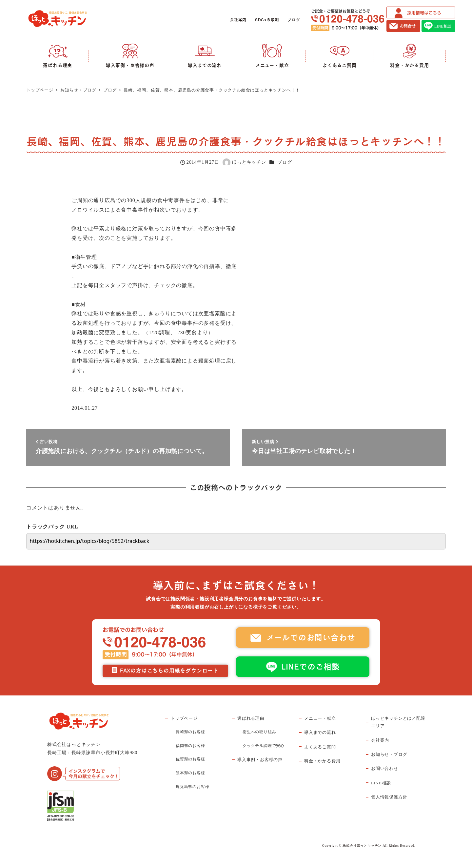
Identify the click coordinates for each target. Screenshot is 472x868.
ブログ (294, 20)
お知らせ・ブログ (389, 754)
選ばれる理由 (251, 718)
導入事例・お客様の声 (260, 760)
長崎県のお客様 (190, 732)
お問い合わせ (385, 768)
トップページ (184, 718)
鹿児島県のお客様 (192, 787)
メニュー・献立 (320, 718)
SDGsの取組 (267, 20)
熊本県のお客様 (190, 773)
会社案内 (238, 20)
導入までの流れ (320, 732)
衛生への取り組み (259, 732)
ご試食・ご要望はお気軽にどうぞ (348, 20)
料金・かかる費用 (322, 761)
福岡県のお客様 (190, 746)
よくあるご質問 (320, 747)
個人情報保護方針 (389, 797)
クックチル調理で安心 (264, 746)
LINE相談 (381, 783)
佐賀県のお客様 (190, 759)
